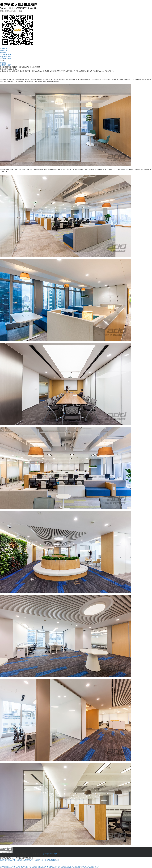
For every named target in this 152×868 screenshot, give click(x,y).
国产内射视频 (4, 867)
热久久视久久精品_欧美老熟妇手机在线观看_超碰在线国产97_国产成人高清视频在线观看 (38, 867)
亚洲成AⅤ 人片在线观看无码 (76, 867)
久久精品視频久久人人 (92, 867)
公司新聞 (3, 63)
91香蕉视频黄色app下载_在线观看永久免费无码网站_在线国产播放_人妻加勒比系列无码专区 (30, 860)
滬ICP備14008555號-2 (50, 854)
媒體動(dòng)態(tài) (6, 65)
